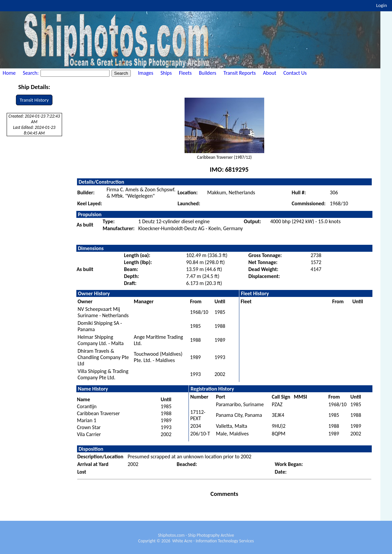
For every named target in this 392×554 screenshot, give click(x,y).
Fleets (185, 73)
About (270, 73)
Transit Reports (239, 73)
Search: (31, 73)
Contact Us (295, 73)
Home (9, 73)
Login (382, 5)
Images (146, 73)
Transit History (34, 100)
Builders (207, 73)
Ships (166, 73)
